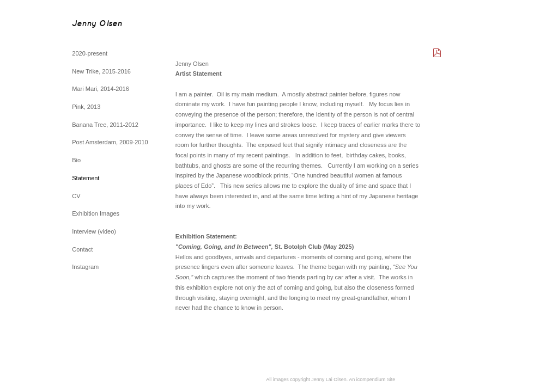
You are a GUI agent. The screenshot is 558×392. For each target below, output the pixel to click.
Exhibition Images (96, 213)
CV (76, 196)
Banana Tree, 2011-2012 (105, 125)
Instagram (85, 267)
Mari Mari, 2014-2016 (101, 89)
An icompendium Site (372, 379)
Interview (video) (94, 231)
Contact (82, 249)
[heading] (97, 24)
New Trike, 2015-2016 (101, 71)
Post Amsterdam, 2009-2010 (110, 142)
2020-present (90, 53)
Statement (86, 178)
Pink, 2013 (86, 107)
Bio (76, 160)
